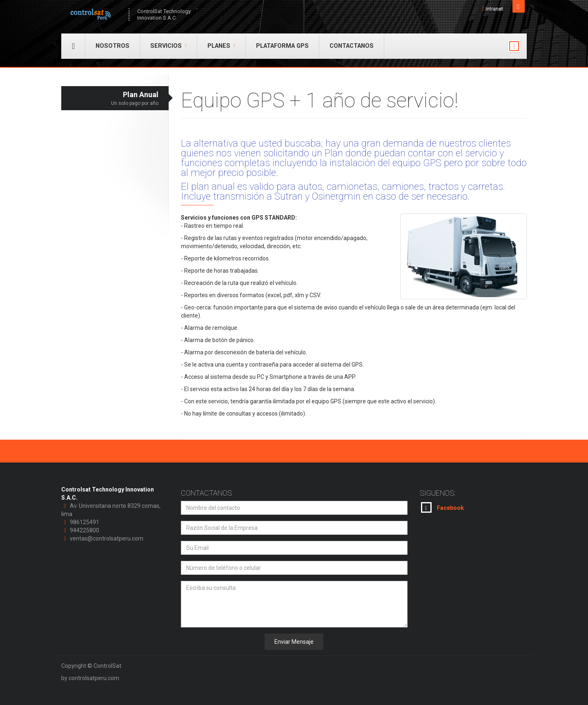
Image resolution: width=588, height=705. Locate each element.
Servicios (168, 46)
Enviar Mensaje (294, 642)
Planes (221, 46)
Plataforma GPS (282, 46)
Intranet (494, 9)
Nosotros (112, 46)
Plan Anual (110, 99)
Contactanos (352, 46)
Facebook (442, 507)
